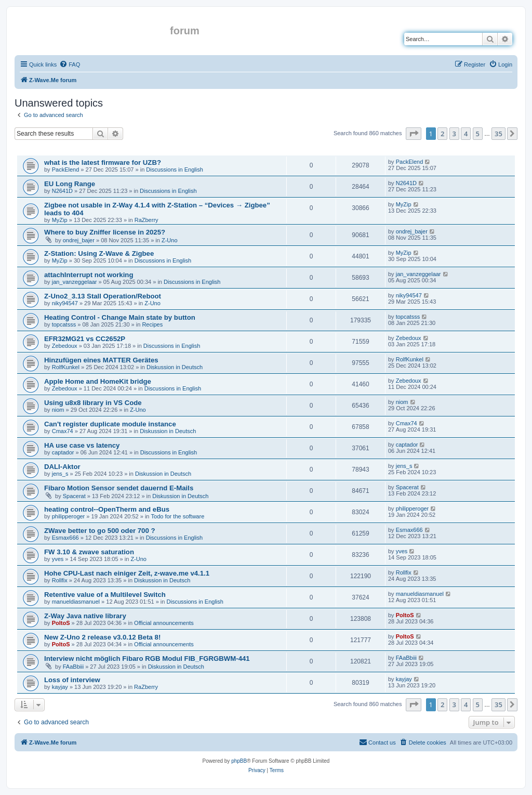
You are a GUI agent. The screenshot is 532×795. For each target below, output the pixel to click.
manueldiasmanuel (76, 602)
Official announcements (164, 623)
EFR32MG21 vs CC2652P (85, 339)
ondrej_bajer (79, 240)
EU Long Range (70, 184)
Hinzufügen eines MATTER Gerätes (101, 360)
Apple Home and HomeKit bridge (98, 381)
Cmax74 (63, 431)
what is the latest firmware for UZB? (103, 162)
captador (63, 452)
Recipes (152, 324)
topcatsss (64, 324)
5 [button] (478, 134)
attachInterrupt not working (89, 275)
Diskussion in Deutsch (175, 367)
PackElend (66, 170)
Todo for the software (178, 516)
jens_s (60, 474)
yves (58, 559)
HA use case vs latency (82, 445)
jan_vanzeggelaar (75, 282)
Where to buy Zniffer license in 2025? (105, 232)
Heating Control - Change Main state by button (120, 317)
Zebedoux (65, 346)
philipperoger (69, 516)
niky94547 (65, 303)
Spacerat (74, 496)
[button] (414, 134)
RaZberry (147, 220)
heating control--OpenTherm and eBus (107, 509)
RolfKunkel (66, 367)
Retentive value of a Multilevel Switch (105, 595)
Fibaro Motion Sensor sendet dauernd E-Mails (119, 488)
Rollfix (60, 580)
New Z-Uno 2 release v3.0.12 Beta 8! (102, 637)
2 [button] (442, 134)
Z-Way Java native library (85, 616)
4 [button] (466, 134)
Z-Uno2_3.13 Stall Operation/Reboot (103, 296)
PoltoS (61, 623)
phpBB (239, 761)
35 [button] (498, 134)
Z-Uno (170, 240)
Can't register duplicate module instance (110, 424)
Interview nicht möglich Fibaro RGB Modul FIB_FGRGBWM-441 (147, 659)
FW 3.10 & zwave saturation (89, 552)
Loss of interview (72, 680)
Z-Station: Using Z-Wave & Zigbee (99, 253)
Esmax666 (65, 538)
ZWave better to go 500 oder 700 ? (100, 531)
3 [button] (454, 134)
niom (58, 410)
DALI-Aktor (62, 467)
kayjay (60, 687)
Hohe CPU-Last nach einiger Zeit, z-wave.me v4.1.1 (127, 573)
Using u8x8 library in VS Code (93, 403)
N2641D (62, 191)
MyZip (60, 220)
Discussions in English (174, 170)
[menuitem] (70, 64)
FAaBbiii (73, 667)
